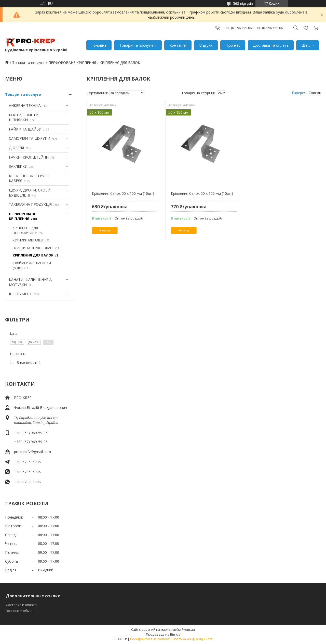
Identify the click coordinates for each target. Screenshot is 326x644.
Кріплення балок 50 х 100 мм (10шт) (123, 193)
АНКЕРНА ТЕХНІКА (25, 105)
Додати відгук (306, 28)
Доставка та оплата (271, 45)
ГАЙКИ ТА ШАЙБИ (25, 129)
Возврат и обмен (20, 611)
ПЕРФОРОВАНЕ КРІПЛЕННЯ (72, 63)
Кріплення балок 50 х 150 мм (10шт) (202, 193)
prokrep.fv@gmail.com (32, 452)
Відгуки (206, 45)
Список (315, 93)
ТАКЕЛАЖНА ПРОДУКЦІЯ (30, 204)
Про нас (233, 45)
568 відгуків (243, 3)
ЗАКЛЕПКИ (18, 166)
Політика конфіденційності (193, 639)
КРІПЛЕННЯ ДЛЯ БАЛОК (33, 255)
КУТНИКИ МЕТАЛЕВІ (28, 240)
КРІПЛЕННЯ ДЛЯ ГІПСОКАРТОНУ (25, 230)
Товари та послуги (136, 45)
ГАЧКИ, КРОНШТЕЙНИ (29, 157)
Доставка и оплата (21, 605)
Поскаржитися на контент (150, 639)
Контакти (178, 45)
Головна (99, 45)
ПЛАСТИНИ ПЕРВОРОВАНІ (33, 248)
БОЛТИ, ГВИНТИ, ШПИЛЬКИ (24, 117)
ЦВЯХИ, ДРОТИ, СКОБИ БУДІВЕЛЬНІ (30, 193)
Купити (105, 230)
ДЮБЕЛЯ (16, 148)
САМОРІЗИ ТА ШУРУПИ (30, 138)
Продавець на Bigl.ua (163, 634)
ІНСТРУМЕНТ (20, 294)
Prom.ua (188, 629)
